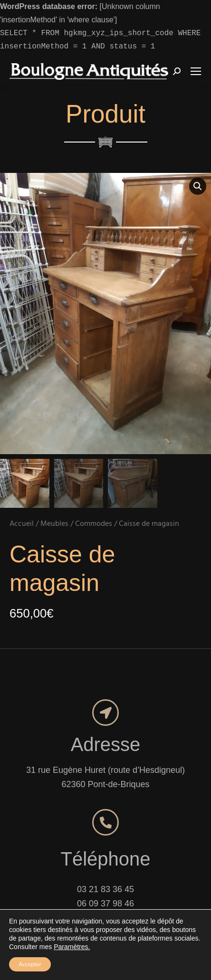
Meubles (54, 504)
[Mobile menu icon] (196, 71)
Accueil (22, 504)
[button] (198, 186)
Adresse (106, 724)
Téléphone (105, 838)
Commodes (94, 504)
